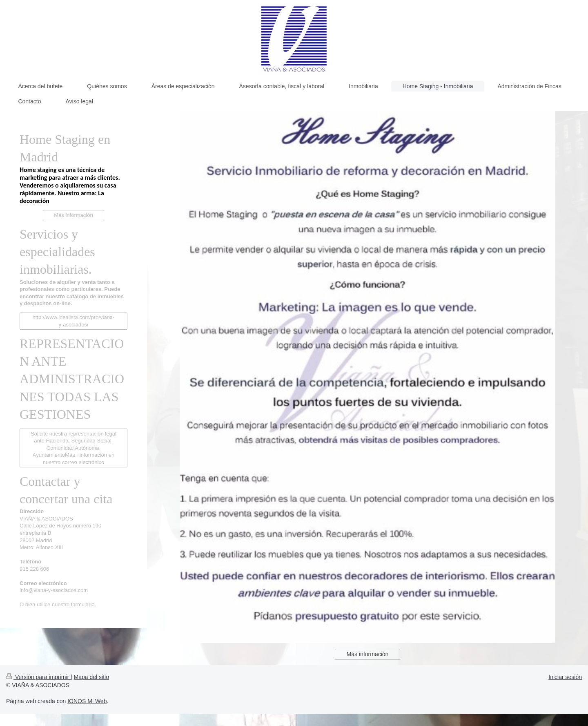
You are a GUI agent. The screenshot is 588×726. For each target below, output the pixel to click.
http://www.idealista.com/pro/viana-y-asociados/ (74, 321)
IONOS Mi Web (87, 701)
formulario (83, 604)
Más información (368, 654)
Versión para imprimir (38, 677)
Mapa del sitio (91, 677)
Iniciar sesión (565, 677)
